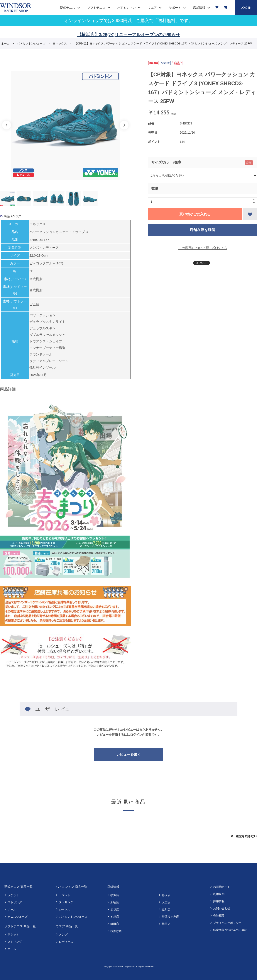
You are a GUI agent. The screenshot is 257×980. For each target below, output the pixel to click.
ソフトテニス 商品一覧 (20, 926)
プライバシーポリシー (227, 923)
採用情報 (219, 901)
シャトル (65, 909)
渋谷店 (115, 909)
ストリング (15, 902)
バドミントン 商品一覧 (71, 887)
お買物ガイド (222, 887)
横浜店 (115, 895)
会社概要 (219, 916)
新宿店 (115, 902)
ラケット (13, 895)
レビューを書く (128, 755)
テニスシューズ (18, 917)
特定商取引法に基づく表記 (230, 930)
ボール (12, 909)
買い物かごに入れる (195, 214)
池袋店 (115, 917)
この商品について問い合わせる (203, 248)
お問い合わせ (222, 908)
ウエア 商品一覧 (67, 926)
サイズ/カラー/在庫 (166, 162)
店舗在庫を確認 (203, 230)
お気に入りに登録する (250, 214)
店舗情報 (113, 887)
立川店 (166, 909)
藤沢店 (166, 895)
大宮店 (166, 902)
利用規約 (219, 894)
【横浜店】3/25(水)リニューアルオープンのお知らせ (128, 35)
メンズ (63, 935)
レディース (66, 942)
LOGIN (246, 8)
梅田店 (166, 924)
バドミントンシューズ (73, 917)
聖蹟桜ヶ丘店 (170, 917)
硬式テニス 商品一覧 (19, 887)
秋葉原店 (116, 931)
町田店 (115, 924)
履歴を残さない (246, 836)
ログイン (136, 735)
